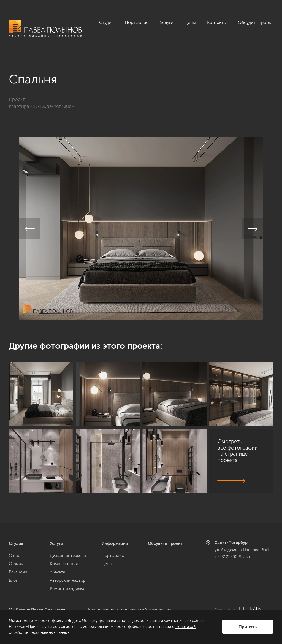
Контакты (217, 22)
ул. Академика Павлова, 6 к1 (242, 550)
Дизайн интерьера (68, 556)
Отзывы (16, 564)
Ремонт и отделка (67, 589)
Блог (13, 580)
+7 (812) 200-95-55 (232, 557)
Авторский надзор (68, 580)
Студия (106, 22)
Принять (248, 627)
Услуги (167, 22)
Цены (190, 22)
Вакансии (18, 572)
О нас (14, 556)
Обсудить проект (256, 22)
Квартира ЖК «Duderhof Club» (41, 98)
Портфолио (137, 22)
